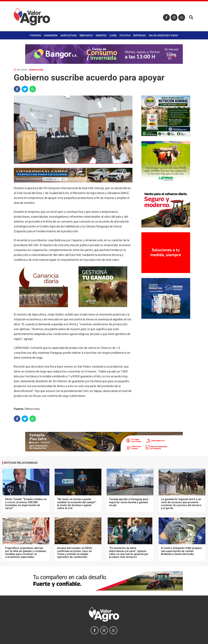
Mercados (86, 35)
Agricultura (69, 35)
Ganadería (51, 35)
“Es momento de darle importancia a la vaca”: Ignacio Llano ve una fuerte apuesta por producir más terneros (129, 553)
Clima (113, 35)
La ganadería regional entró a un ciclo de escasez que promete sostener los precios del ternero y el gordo (181, 504)
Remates (101, 35)
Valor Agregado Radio (163, 35)
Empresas (140, 35)
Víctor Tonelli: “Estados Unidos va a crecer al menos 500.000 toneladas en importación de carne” (26, 504)
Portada (35, 35)
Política (125, 35)
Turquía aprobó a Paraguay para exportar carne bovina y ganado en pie (129, 502)
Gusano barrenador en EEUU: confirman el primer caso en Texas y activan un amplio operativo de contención (75, 553)
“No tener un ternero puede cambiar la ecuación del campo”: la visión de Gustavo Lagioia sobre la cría (77, 504)
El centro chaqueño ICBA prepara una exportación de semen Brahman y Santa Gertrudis (181, 551)
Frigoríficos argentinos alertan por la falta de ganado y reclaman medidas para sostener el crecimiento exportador (26, 553)
